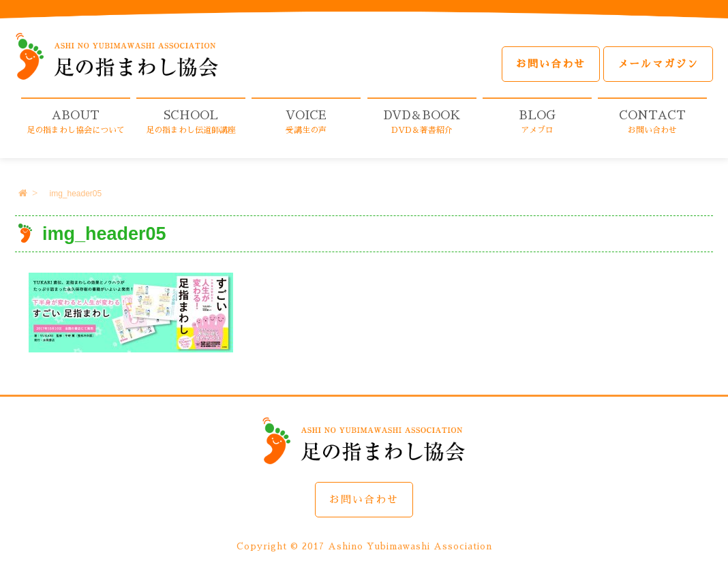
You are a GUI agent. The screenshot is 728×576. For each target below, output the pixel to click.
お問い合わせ (551, 64)
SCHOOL (191, 122)
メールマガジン (658, 64)
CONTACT (652, 122)
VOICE (306, 122)
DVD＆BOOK (422, 122)
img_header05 (75, 194)
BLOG (537, 122)
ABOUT (76, 122)
